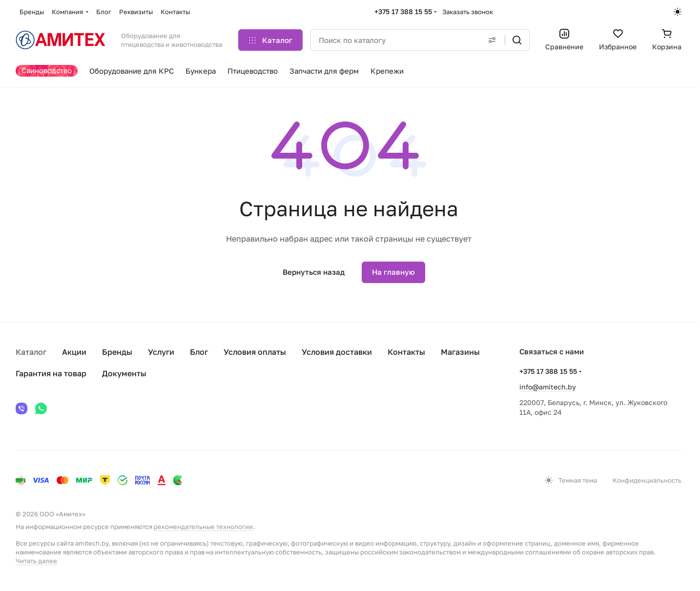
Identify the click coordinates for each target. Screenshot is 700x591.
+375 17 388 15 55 (403, 11)
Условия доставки (337, 352)
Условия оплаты (255, 352)
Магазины (460, 352)
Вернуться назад (314, 272)
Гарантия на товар (51, 373)
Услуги (161, 352)
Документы (124, 373)
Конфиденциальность (647, 480)
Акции (74, 352)
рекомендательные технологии (203, 527)
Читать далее (36, 561)
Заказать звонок (468, 12)
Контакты (406, 352)
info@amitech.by (548, 387)
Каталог (31, 352)
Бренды (117, 352)
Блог (199, 352)
